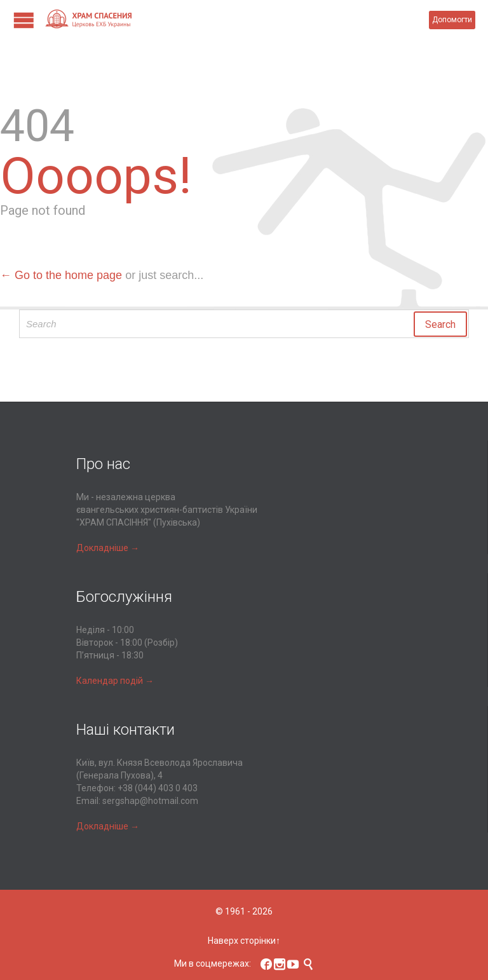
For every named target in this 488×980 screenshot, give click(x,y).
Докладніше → (108, 548)
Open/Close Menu (24, 20)
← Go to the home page (61, 275)
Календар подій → (115, 681)
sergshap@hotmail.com (150, 801)
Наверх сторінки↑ (244, 941)
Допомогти (452, 20)
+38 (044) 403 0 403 (158, 788)
